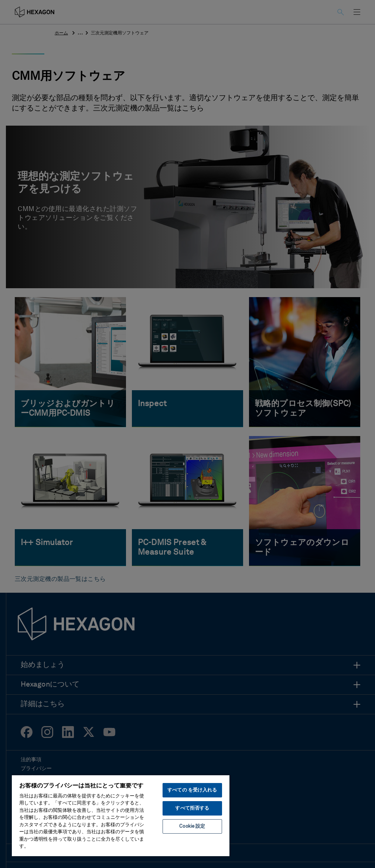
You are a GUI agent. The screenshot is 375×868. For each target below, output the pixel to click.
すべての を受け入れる (192, 790)
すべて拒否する (192, 808)
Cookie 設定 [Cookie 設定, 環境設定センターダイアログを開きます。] (192, 826)
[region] (121, 815)
